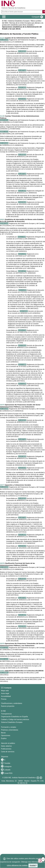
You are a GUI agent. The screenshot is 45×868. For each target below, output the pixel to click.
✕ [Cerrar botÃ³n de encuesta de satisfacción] (43, 859)
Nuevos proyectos (8, 706)
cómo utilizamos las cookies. (17, 865)
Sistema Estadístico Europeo (12, 722)
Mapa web (5, 691)
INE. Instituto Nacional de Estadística (22, 778)
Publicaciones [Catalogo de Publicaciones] (6, 749)
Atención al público (8, 743)
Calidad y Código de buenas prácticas (15, 719)
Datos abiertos (6, 746)
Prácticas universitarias (10, 730)
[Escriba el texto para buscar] (22, 12)
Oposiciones (6, 735)
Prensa (4, 699)
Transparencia (6, 714)
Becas (3, 733)
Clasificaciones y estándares (12, 703)
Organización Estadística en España (14, 717)
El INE (3, 711)
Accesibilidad (6, 696)
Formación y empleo (9, 727)
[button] (37, 17)
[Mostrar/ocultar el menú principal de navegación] (4, 17)
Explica (4, 738)
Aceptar (33, 865)
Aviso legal (5, 693)
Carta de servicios (8, 752)
